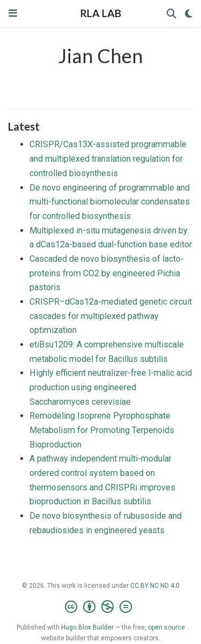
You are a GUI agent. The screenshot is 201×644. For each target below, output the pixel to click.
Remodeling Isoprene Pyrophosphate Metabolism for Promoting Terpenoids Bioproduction (102, 430)
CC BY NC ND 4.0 (155, 586)
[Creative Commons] (100, 607)
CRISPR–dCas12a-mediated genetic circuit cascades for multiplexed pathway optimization (111, 316)
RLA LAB (101, 13)
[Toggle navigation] (13, 13)
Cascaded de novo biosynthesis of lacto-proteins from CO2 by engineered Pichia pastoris (107, 273)
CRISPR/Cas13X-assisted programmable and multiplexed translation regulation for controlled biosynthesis (108, 158)
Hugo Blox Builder (87, 627)
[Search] (172, 14)
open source (166, 627)
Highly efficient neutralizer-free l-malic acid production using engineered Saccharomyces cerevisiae (111, 387)
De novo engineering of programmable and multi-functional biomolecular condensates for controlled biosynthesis (110, 202)
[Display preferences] (189, 14)
